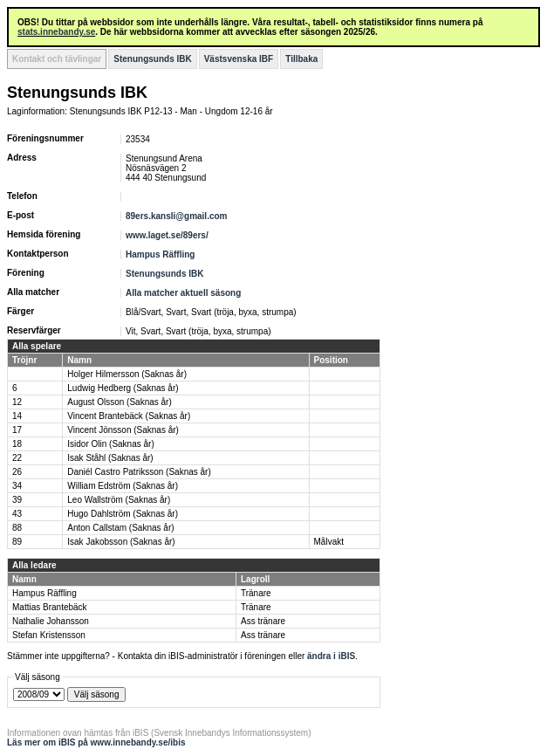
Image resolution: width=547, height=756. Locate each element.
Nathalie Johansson (51, 621)
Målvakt (329, 542)
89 (17, 542)
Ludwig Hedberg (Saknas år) (123, 388)
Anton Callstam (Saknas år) (120, 528)
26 (17, 472)
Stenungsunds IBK (152, 59)
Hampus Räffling (160, 254)
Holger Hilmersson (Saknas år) (127, 374)
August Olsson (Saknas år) (120, 402)
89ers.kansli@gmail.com (176, 216)
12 (17, 402)
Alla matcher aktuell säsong (183, 293)
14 (17, 416)
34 (17, 486)
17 (17, 430)
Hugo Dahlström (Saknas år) (123, 514)
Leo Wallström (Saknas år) (119, 500)
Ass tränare (263, 621)
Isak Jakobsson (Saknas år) (121, 542)
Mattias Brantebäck (50, 607)
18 (17, 444)
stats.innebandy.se (56, 32)
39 (17, 500)
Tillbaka (301, 59)
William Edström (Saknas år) (123, 486)
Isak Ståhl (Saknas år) (110, 458)
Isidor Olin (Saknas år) (110, 444)
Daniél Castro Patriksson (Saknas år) (139, 472)
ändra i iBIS (331, 656)
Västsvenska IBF (239, 59)
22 (17, 458)
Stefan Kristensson (49, 635)
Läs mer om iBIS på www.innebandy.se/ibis (96, 742)
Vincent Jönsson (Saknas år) (123, 430)
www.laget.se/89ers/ (167, 235)
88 (17, 528)
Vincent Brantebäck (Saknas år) (129, 416)
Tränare (256, 593)
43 (17, 514)
